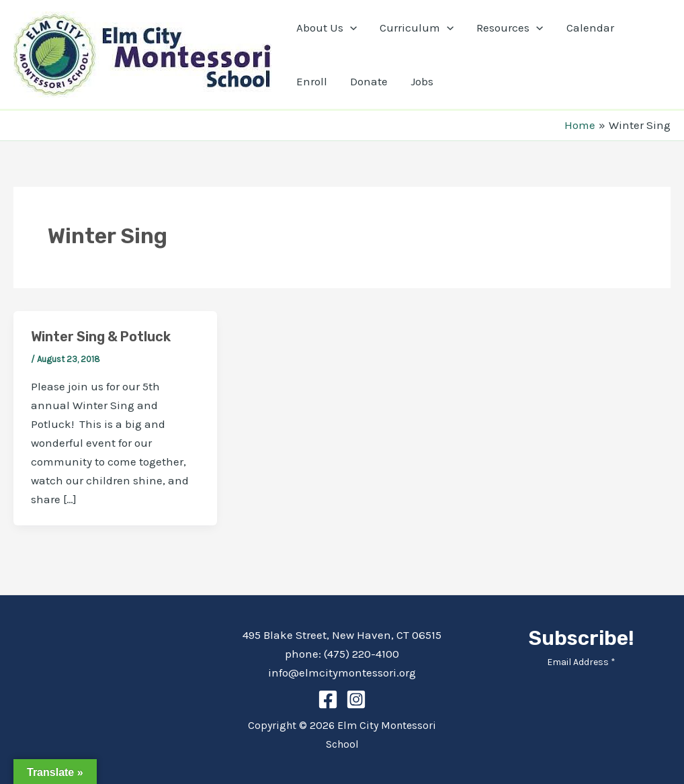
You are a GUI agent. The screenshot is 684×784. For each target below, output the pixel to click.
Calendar (590, 28)
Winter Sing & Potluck (101, 337)
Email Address (581, 662)
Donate (369, 81)
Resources (510, 28)
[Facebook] (328, 699)
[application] (350, 28)
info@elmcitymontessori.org (342, 672)
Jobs (422, 81)
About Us (327, 28)
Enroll (312, 81)
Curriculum (417, 28)
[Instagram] (356, 699)
